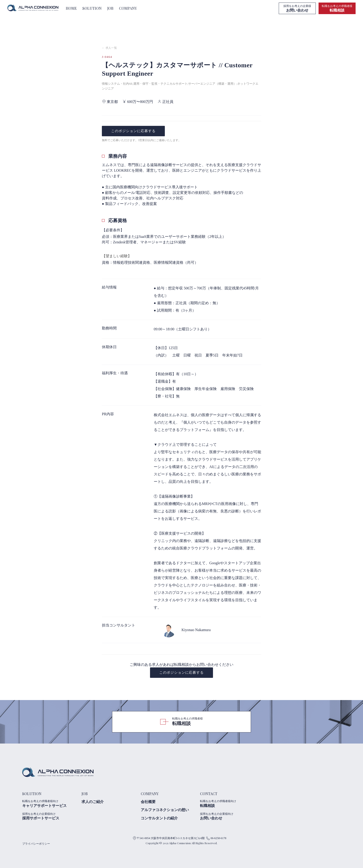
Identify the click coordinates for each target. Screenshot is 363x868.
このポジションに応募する (133, 131)
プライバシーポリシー (36, 844)
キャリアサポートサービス (50, 803)
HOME (71, 8)
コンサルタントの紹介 (159, 818)
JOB (110, 8)
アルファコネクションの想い (165, 810)
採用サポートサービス (50, 816)
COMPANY (128, 8)
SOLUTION (92, 8)
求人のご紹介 (93, 802)
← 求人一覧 (109, 48)
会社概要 (148, 802)
